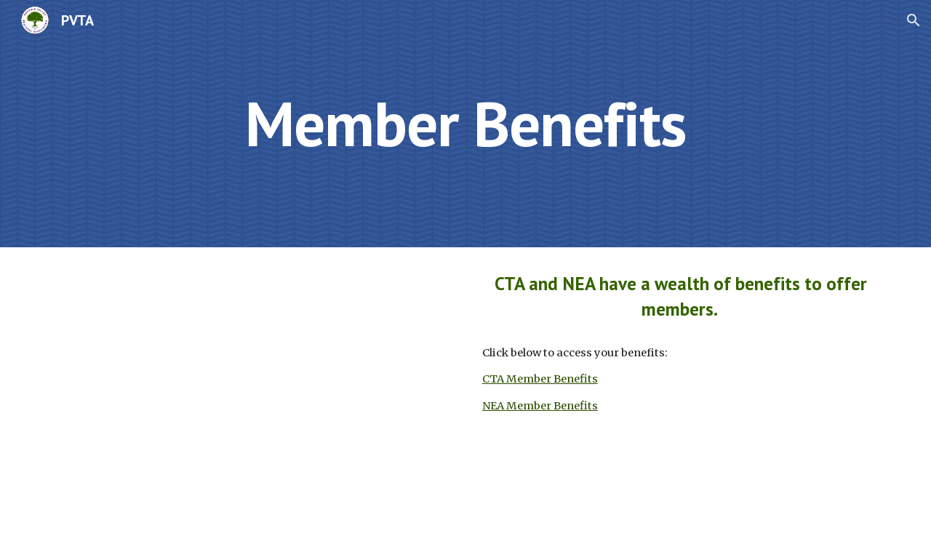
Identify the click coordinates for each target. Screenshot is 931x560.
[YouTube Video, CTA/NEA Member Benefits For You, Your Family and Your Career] (250, 404)
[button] (914, 20)
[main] (465, 123)
